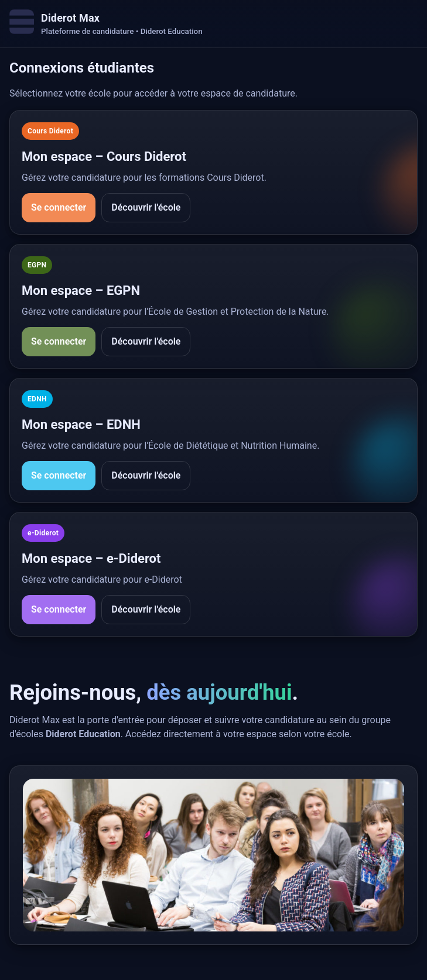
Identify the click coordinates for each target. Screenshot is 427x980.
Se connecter (59, 207)
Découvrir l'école (146, 207)
